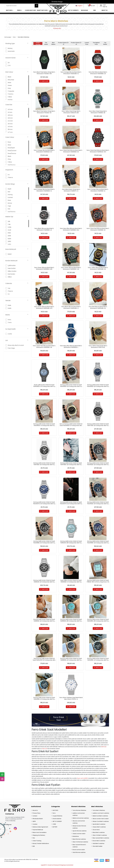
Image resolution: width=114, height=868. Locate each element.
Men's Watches (97, 807)
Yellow (10, 97)
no (9, 175)
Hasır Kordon (12, 268)
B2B (34, 847)
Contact (35, 817)
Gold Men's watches (98, 844)
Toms (10, 322)
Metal (10, 254)
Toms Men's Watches (99, 811)
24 (9, 63)
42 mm (10, 109)
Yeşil (9, 206)
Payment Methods (38, 831)
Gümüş (10, 195)
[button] (91, 6)
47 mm (10, 132)
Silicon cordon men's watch (101, 820)
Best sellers (53, 44)
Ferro (9, 320)
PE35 (9, 233)
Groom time (96, 831)
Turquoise (11, 91)
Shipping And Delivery (39, 836)
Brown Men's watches (99, 842)
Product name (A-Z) (64, 44)
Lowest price (87, 44)
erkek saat (44, 750)
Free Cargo (11, 348)
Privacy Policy (36, 814)
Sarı (9, 209)
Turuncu (11, 94)
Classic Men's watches (99, 828)
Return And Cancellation (39, 833)
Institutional (36, 807)
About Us (35, 811)
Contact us (10, 815)
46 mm (10, 118)
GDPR (34, 822)
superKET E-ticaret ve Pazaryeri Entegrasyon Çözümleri (57, 866)
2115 (9, 221)
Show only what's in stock (16, 345)
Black (10, 77)
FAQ (34, 839)
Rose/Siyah (11, 148)
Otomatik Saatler (98, 847)
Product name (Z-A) (76, 44)
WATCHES (55, 811)
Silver (10, 83)
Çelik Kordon (12, 265)
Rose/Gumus (12, 153)
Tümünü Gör (57, 28)
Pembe (10, 100)
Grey (9, 88)
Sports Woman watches (80, 832)
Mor (9, 192)
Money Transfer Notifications (41, 844)
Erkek (9, 305)
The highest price (96, 44)
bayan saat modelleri (83, 779)
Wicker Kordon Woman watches (79, 828)
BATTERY (55, 828)
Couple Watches (57, 817)
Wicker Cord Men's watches (101, 822)
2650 (9, 241)
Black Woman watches (79, 840)
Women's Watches (78, 807)
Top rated (105, 44)
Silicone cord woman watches (79, 823)
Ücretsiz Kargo (57, 2)
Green (10, 85)
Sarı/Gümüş (12, 212)
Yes (9, 288)
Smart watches (57, 820)
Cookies (35, 825)
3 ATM (10, 334)
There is (10, 177)
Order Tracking (37, 842)
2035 (9, 236)
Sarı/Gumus (12, 165)
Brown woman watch (79, 851)
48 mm (10, 115)
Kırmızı (10, 203)
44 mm (10, 121)
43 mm (10, 127)
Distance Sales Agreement (40, 828)
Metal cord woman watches (81, 819)
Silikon (10, 277)
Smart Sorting (38, 44)
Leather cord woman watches (79, 815)
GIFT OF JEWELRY (57, 822)
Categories (56, 807)
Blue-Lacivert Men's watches (101, 839)
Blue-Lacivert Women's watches (79, 847)
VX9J (9, 244)
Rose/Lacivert (12, 151)
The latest (46, 44)
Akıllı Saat (104, 748)
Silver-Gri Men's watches (100, 836)
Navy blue (11, 80)
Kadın (10, 308)
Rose (9, 142)
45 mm (10, 124)
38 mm (10, 129)
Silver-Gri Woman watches (80, 843)
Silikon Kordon (12, 271)
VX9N (10, 227)
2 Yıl (9, 65)
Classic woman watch (79, 835)
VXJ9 (9, 230)
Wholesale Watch (38, 820)
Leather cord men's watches (101, 814)
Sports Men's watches (99, 825)
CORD (54, 825)
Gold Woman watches (79, 853)
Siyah (10, 189)
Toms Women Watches (79, 811)
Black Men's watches (99, 833)
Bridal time (76, 837)
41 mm (10, 112)
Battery (10, 48)
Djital (9, 239)
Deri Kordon (11, 274)
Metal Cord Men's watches (100, 817)
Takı (9, 224)
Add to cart (44, 81)
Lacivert (10, 197)
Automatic (11, 51)
